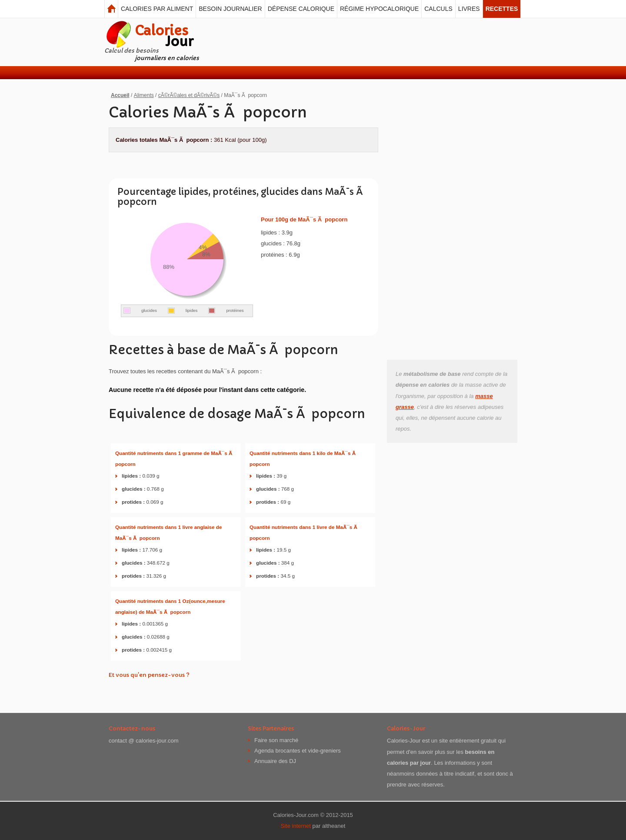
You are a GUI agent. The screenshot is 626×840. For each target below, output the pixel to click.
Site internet (296, 826)
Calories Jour (111, 9)
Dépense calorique (301, 9)
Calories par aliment (157, 9)
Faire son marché (276, 740)
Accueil (120, 95)
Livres (469, 9)
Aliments (144, 95)
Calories (164, 36)
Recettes (502, 9)
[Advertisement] (362, 42)
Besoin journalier (230, 9)
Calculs (438, 9)
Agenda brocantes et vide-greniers (298, 751)
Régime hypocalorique (379, 9)
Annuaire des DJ (275, 761)
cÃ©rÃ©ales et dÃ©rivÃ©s (189, 95)
